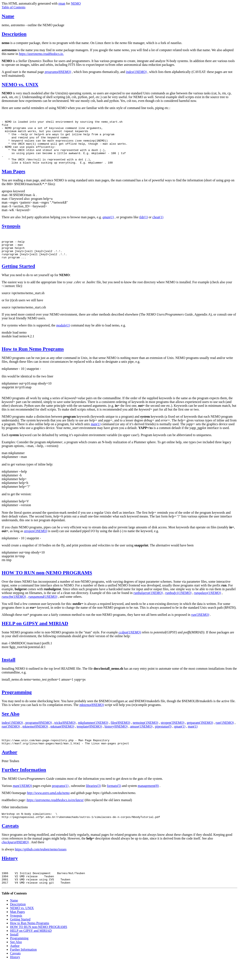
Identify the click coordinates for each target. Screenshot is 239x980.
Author (10, 766)
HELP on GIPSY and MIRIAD (35, 636)
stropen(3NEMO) (173, 735)
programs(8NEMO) (39, 735)
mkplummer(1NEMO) (93, 735)
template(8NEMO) (89, 739)
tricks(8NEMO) (65, 735)
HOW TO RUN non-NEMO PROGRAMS (47, 585)
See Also (11, 726)
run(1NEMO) (225, 735)
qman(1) (180, 739)
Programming (17, 705)
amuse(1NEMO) (141, 739)
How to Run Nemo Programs (33, 361)
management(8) (148, 800)
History (10, 873)
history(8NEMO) (116, 739)
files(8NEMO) (120, 735)
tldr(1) (144, 226)
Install (8, 672)
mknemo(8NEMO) (35, 739)
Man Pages (13, 180)
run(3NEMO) (11, 739)
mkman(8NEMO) (62, 739)
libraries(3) (93, 800)
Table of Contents (14, 7)
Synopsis (11, 235)
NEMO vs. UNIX (20, 84)
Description (14, 34)
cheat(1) (158, 226)
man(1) (193, 739)
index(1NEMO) (12, 735)
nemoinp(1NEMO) (145, 735)
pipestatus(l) (163, 739)
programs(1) (60, 800)
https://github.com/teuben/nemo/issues (41, 864)
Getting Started (18, 279)
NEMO (76, 3)
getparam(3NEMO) (200, 735)
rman (62, 3)
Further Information (24, 784)
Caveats (10, 841)
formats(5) (114, 800)
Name (8, 16)
